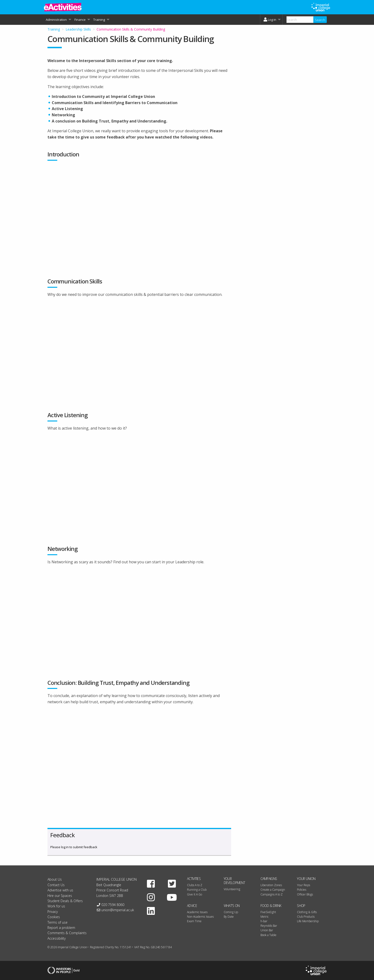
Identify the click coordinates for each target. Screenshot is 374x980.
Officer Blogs (305, 894)
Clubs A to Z (195, 885)
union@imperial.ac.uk (118, 910)
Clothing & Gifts (307, 912)
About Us (55, 879)
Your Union (306, 879)
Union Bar (267, 930)
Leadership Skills (78, 29)
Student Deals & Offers (65, 901)
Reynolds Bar (269, 926)
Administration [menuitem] (56, 20)
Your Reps (304, 885)
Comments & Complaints (67, 933)
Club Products (306, 917)
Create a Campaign (273, 890)
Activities (194, 879)
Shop (301, 906)
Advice (192, 906)
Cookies (54, 917)
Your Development (234, 881)
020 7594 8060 (113, 905)
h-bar (264, 921)
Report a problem (61, 928)
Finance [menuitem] (80, 20)
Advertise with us (60, 890)
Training (54, 29)
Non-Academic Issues (200, 917)
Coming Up (231, 912)
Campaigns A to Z (272, 894)
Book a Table (268, 935)
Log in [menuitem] (269, 20)
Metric (265, 917)
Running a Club (197, 890)
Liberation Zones (271, 885)
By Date (229, 917)
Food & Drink (271, 906)
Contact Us (56, 885)
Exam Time (194, 921)
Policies (302, 890)
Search (320, 20)
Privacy (53, 912)
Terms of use (57, 922)
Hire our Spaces (60, 896)
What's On (232, 906)
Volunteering (232, 889)
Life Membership (308, 921)
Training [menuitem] (99, 20)
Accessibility (57, 938)
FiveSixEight (268, 912)
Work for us (56, 906)
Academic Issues (197, 912)
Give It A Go (195, 894)
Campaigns (269, 879)
